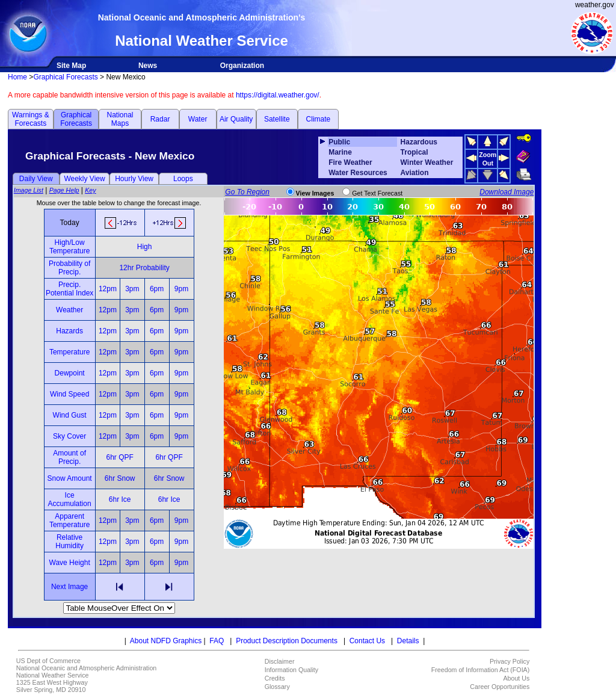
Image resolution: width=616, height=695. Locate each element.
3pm (132, 289)
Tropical (414, 152)
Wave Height (70, 563)
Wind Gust (70, 415)
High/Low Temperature (69, 247)
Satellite (277, 119)
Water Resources (358, 173)
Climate (319, 119)
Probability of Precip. (69, 268)
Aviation (415, 173)
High (145, 247)
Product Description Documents (287, 641)
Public (339, 142)
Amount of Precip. (69, 457)
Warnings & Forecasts (31, 119)
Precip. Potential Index (69, 289)
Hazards (69, 331)
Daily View (36, 179)
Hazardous (419, 142)
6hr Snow (120, 478)
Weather (69, 310)
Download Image (507, 192)
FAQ (217, 641)
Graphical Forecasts (65, 77)
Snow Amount (70, 478)
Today (70, 223)
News (148, 66)
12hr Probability (144, 268)
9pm (181, 289)
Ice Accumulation (70, 499)
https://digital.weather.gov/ (278, 95)
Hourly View (134, 179)
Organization (242, 66)
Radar (160, 119)
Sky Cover (69, 436)
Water (198, 119)
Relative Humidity (69, 542)
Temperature (69, 352)
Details (408, 641)
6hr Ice (120, 499)
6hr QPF (119, 457)
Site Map (71, 66)
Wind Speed (69, 394)
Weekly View (84, 179)
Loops (183, 179)
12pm (108, 289)
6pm (157, 289)
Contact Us (367, 641)
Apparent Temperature (69, 520)
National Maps (120, 119)
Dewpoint (70, 373)
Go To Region (247, 192)
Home (17, 77)
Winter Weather (427, 162)
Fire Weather (350, 162)
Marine (340, 152)
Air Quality (236, 119)
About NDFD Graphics (166, 641)
